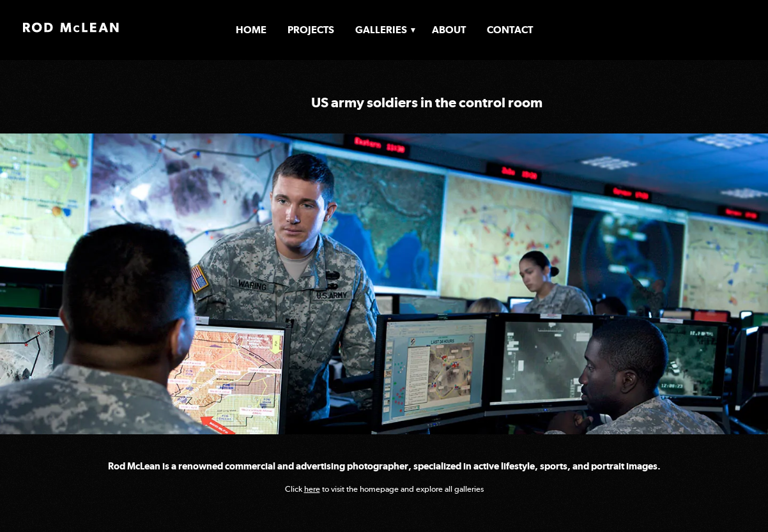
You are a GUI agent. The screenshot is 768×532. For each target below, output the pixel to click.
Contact (510, 30)
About (449, 30)
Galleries (381, 30)
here (312, 489)
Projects (311, 30)
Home (251, 30)
